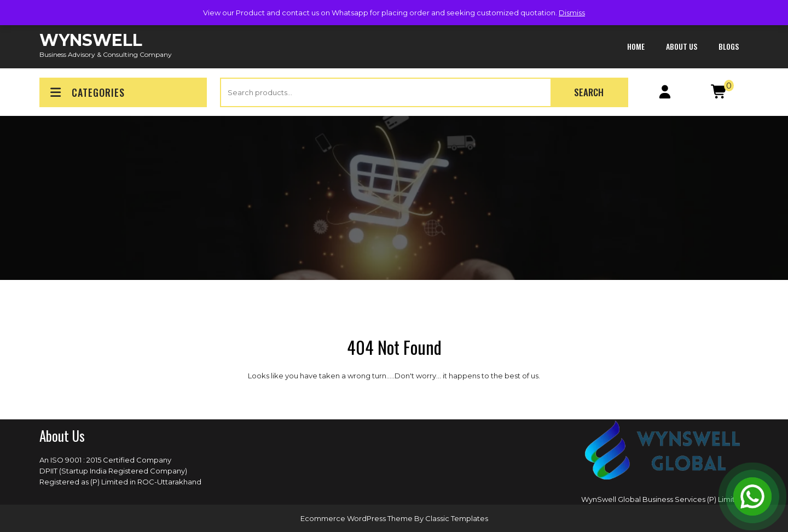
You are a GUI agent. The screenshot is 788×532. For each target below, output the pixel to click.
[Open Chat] (752, 496)
